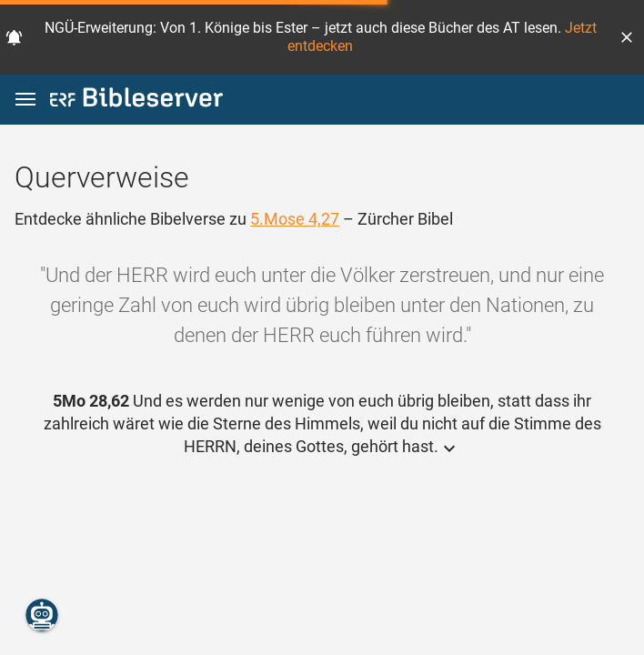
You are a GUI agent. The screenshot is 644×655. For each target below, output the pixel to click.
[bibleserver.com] (136, 101)
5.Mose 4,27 (295, 219)
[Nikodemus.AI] (42, 615)
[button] (627, 37)
